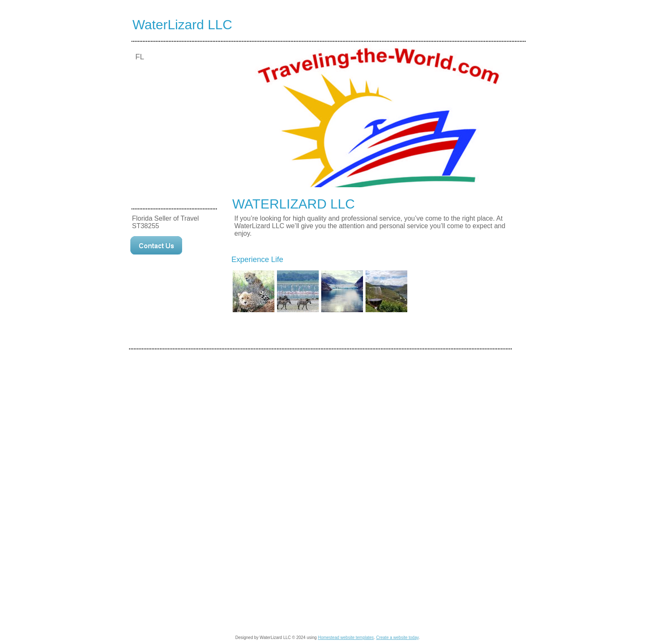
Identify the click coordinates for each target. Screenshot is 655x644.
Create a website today (397, 638)
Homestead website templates (346, 638)
